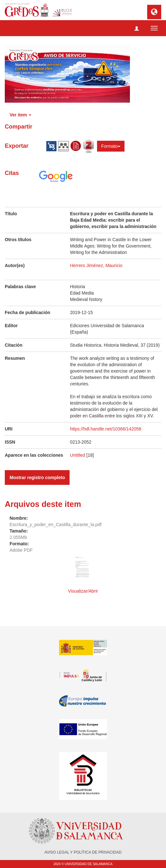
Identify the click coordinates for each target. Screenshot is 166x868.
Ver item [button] (20, 115)
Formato (111, 146)
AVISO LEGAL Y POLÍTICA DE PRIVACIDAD (83, 852)
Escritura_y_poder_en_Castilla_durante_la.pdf (56, 525)
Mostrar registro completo (37, 477)
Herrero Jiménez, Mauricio (96, 265)
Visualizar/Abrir (83, 591)
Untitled (77, 455)
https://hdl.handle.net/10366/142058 (106, 429)
